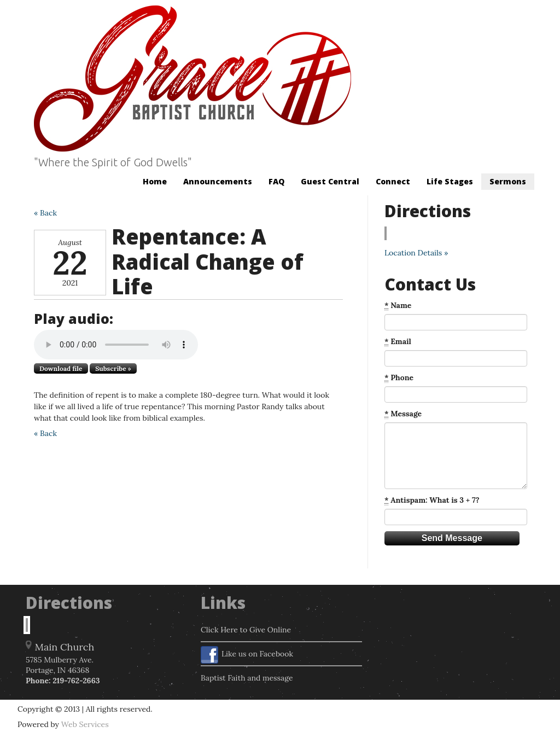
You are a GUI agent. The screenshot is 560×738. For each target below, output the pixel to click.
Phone (399, 378)
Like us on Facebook (247, 655)
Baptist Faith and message (247, 678)
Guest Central (330, 181)
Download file (61, 368)
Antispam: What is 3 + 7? (432, 500)
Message (403, 414)
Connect (393, 181)
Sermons (508, 181)
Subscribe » (113, 368)
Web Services (85, 724)
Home (155, 181)
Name (398, 306)
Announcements (218, 181)
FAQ (276, 181)
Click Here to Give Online (246, 630)
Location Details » (416, 253)
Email (398, 342)
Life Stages (450, 181)
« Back (45, 213)
